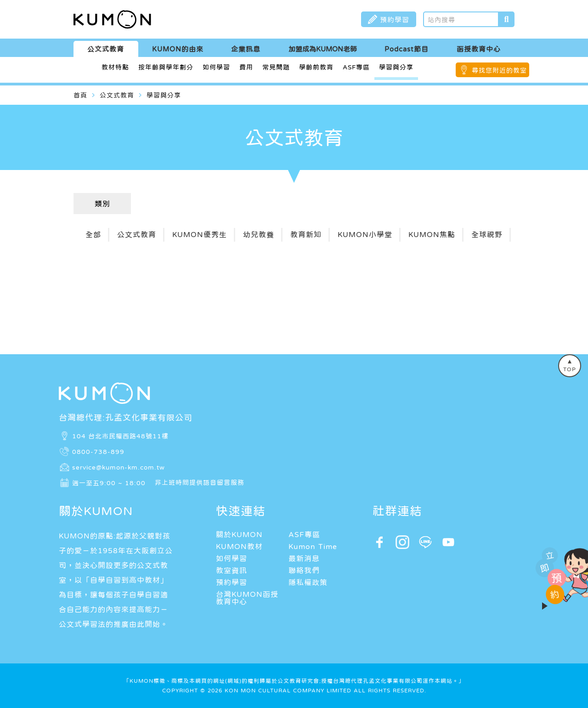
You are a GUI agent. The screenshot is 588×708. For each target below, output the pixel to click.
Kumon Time (313, 546)
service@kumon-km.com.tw (119, 467)
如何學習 (216, 67)
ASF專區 (356, 67)
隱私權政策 (308, 582)
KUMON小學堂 (365, 234)
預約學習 (232, 582)
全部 (93, 234)
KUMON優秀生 (200, 234)
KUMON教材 (239, 546)
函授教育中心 (479, 49)
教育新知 (306, 234)
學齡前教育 (316, 67)
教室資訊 (232, 570)
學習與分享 (396, 67)
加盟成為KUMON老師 (323, 49)
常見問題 (276, 67)
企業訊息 (246, 49)
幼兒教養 (259, 234)
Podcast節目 (407, 49)
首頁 (80, 95)
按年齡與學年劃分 (166, 67)
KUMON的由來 (178, 49)
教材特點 (115, 67)
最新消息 (304, 558)
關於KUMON (239, 534)
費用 (246, 67)
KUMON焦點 (432, 234)
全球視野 (487, 234)
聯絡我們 (304, 570)
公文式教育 (106, 49)
